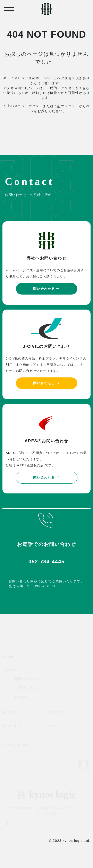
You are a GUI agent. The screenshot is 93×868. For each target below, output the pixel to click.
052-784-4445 (47, 562)
